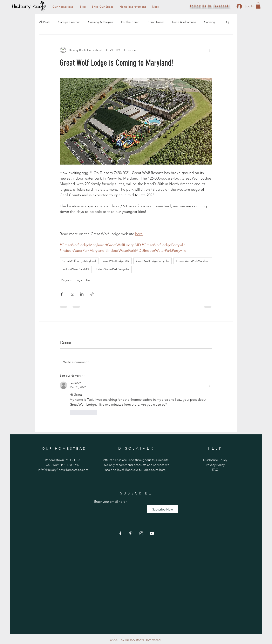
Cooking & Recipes (101, 22)
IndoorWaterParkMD (76, 269)
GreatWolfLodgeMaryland (79, 261)
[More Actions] (210, 385)
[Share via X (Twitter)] (72, 294)
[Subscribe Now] (162, 509)
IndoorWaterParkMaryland (193, 261)
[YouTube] (152, 533)
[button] (258, 6)
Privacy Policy (215, 465)
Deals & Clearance (184, 22)
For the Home (130, 22)
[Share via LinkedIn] (82, 294)
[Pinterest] (131, 533)
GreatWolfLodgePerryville (152, 261)
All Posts (45, 22)
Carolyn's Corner (69, 22)
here (162, 470)
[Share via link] (92, 294)
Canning (210, 22)
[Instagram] (141, 533)
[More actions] (210, 50)
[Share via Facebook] (62, 294)
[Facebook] (120, 533)
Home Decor (156, 22)
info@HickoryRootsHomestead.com (63, 470)
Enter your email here (110, 502)
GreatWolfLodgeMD (116, 261)
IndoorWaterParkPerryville (112, 269)
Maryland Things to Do (75, 280)
